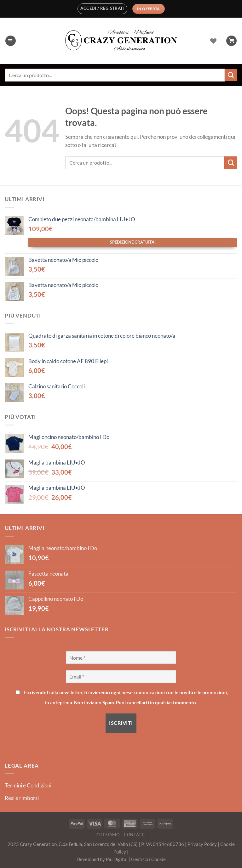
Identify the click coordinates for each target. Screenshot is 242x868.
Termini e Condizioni (28, 786)
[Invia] (231, 75)
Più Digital (117, 859)
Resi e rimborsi (22, 798)
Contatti (135, 835)
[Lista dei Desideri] (213, 41)
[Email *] (121, 676)
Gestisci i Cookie (148, 859)
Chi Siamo (108, 835)
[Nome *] (121, 657)
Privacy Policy (203, 844)
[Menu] (11, 41)
